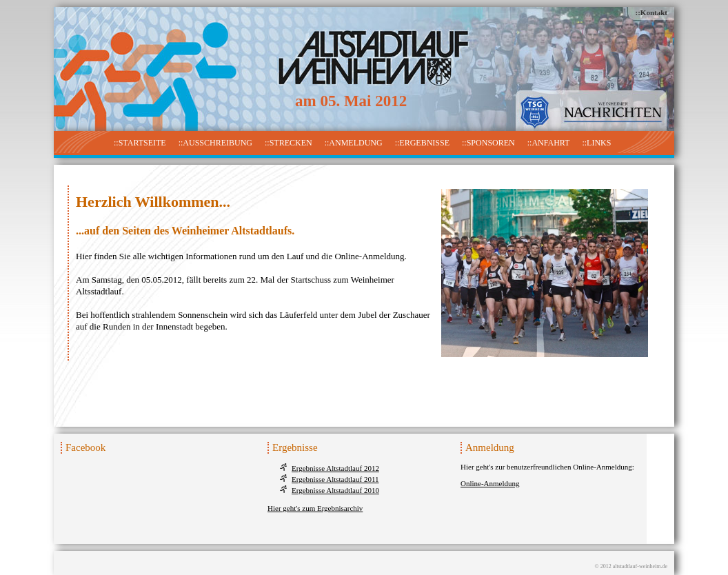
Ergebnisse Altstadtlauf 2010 (335, 490)
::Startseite (140, 143)
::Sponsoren (488, 143)
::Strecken (289, 143)
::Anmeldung (354, 143)
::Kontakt (651, 12)
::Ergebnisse (422, 143)
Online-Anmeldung (490, 483)
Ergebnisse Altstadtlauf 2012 (335, 468)
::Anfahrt (549, 143)
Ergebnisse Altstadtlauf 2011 (335, 479)
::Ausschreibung (215, 143)
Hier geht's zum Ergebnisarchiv (315, 508)
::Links (596, 143)
